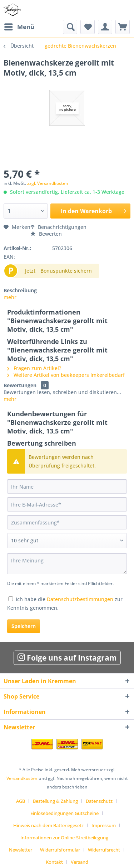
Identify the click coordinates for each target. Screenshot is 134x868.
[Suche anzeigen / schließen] (70, 27)
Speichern (24, 626)
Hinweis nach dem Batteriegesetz (48, 825)
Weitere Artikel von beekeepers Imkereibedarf (66, 375)
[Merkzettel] (88, 27)
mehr (10, 297)
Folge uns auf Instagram (67, 658)
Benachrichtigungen (58, 227)
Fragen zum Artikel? (34, 368)
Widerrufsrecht (104, 850)
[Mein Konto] (105, 27)
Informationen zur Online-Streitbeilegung (64, 838)
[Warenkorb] (123, 27)
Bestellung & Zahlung (55, 801)
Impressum (104, 825)
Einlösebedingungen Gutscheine (64, 813)
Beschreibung (20, 290)
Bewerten (46, 234)
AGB (21, 801)
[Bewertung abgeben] (67, 541)
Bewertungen (20, 385)
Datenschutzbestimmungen (80, 599)
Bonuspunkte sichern (66, 271)
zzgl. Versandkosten (48, 183)
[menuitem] (19, 27)
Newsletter (21, 850)
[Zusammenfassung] (67, 522)
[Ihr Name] (67, 486)
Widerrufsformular (60, 850)
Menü (19, 26)
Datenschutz (99, 801)
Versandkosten (22, 778)
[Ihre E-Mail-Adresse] (67, 504)
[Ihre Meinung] (67, 564)
